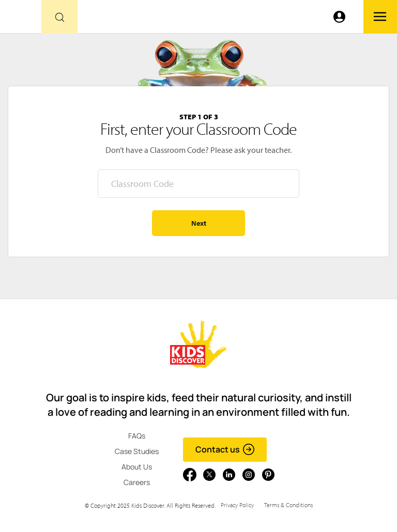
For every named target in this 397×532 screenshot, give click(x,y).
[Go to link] (21, 19)
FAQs (137, 436)
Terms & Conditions (288, 505)
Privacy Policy (237, 505)
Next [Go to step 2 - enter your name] (199, 223)
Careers (137, 482)
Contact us (225, 449)
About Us (137, 467)
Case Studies (137, 451)
